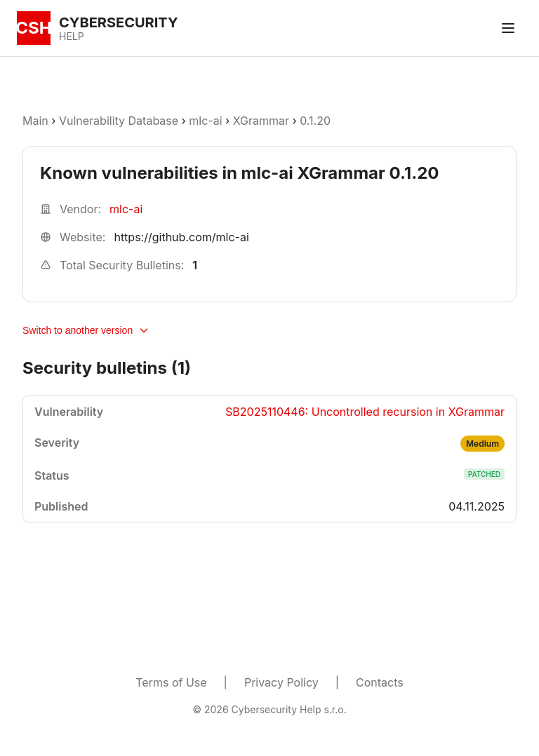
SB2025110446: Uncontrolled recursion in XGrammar (365, 412)
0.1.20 (315, 121)
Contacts (380, 682)
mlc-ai (205, 121)
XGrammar (261, 121)
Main (35, 121)
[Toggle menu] (508, 28)
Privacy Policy (281, 682)
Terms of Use (171, 682)
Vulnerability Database (119, 121)
